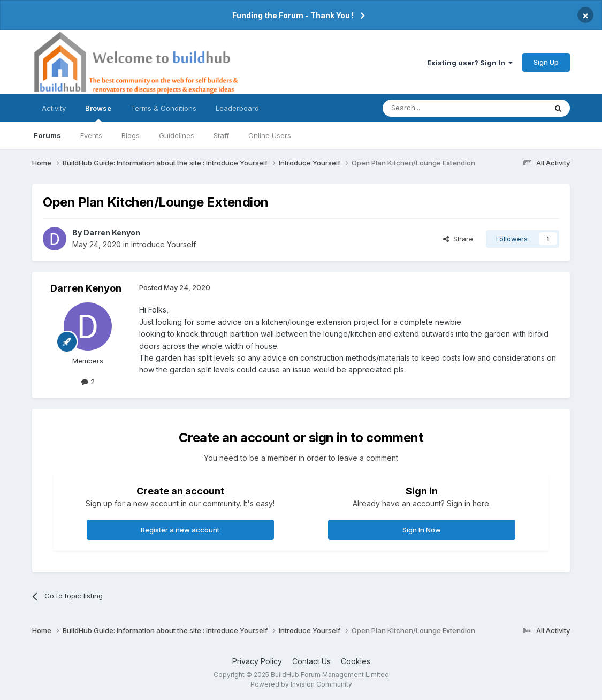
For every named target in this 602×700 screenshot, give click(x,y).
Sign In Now (422, 530)
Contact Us (311, 661)
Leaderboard (237, 108)
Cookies (356, 661)
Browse (98, 113)
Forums (47, 135)
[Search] (437, 108)
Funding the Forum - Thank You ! (293, 15)
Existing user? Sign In (470, 63)
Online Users (270, 135)
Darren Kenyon (112, 233)
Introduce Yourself (163, 244)
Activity (54, 108)
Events (91, 135)
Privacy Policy (257, 661)
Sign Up (546, 62)
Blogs (131, 135)
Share (458, 239)
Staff (221, 135)
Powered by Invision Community (301, 684)
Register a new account (180, 530)
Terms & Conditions (163, 108)
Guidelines (177, 135)
